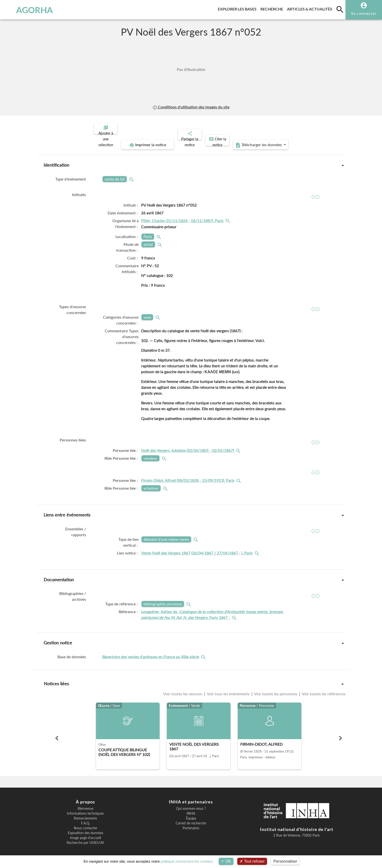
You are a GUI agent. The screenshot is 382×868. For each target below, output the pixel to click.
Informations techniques (85, 807)
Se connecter (364, 13)
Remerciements (85, 812)
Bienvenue (86, 802)
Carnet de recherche (191, 817)
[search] (340, 9)
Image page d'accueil (85, 831)
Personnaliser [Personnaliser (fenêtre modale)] (285, 861)
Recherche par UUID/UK (85, 836)
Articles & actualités (311, 8)
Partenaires (191, 822)
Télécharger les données (303, 128)
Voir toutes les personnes (276, 687)
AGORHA (30, 10)
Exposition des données (86, 827)
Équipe (191, 812)
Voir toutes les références (323, 687)
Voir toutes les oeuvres (183, 687)
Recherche (273, 8)
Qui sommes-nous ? (191, 802)
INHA (191, 807)
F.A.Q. (86, 817)
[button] (57, 732)
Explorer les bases (238, 8)
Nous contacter (86, 822)
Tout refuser (252, 861)
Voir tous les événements (228, 687)
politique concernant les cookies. (187, 861)
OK (226, 861)
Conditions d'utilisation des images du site (191, 107)
